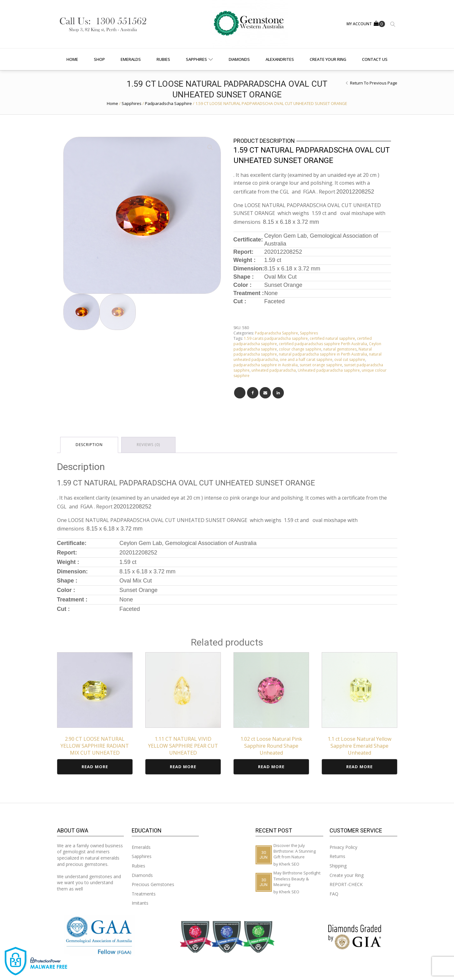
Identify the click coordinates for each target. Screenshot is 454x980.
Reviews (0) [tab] (148, 445)
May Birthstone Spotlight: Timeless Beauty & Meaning (297, 879)
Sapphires (199, 59)
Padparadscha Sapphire (168, 103)
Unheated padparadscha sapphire (329, 370)
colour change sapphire (300, 349)
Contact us (375, 59)
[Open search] (393, 24)
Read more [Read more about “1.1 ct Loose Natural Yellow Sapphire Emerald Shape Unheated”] (359, 767)
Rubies (163, 59)
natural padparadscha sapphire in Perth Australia (323, 354)
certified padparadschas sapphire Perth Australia (323, 344)
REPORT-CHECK (346, 884)
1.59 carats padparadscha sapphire (276, 338)
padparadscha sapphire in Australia (266, 365)
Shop (99, 59)
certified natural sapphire (332, 338)
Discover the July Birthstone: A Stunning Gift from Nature (295, 851)
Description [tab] (89, 445)
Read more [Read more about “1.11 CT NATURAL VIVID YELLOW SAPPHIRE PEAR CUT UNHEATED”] (183, 767)
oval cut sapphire (350, 360)
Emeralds (131, 59)
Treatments (144, 894)
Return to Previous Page (374, 83)
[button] (210, 148)
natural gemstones (340, 349)
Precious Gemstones (153, 884)
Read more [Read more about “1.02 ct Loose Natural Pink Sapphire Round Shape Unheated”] (271, 767)
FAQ (334, 894)
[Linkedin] (278, 393)
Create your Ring (328, 59)
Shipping (338, 866)
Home (72, 59)
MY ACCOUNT (359, 24)
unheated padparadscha (274, 370)
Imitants (140, 903)
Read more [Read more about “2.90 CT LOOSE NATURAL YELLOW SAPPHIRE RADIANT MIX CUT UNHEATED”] (95, 767)
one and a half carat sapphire (306, 360)
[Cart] (379, 24)
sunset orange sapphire (321, 365)
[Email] (265, 393)
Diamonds (239, 59)
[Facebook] (253, 393)
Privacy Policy (343, 847)
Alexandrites (280, 59)
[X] (240, 393)
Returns (337, 856)
